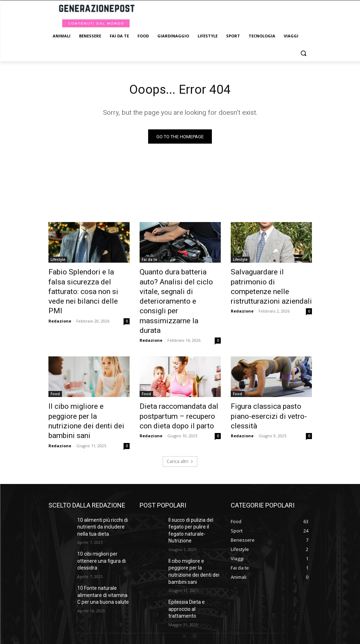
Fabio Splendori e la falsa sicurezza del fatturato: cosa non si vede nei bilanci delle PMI (87, 285)
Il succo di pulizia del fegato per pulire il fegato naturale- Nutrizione (193, 475)
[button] (304, 53)
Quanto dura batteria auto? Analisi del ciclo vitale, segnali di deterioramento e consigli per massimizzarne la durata (179, 285)
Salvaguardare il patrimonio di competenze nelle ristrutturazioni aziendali (271, 281)
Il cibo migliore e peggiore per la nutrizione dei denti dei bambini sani (88, 378)
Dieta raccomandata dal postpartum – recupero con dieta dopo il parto (176, 378)
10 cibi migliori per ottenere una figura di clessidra (98, 506)
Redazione (60, 305)
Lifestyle (58, 261)
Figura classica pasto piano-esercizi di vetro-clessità (268, 375)
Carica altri (180, 411)
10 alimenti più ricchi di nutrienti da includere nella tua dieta (100, 475)
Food (55, 359)
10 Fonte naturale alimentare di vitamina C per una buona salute (101, 537)
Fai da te (149, 261)
